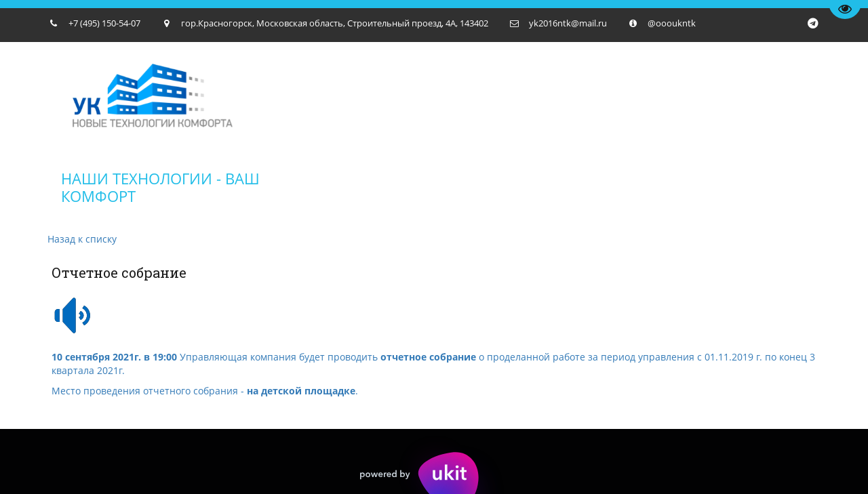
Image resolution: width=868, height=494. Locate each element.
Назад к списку (82, 239)
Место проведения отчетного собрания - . (205, 391)
